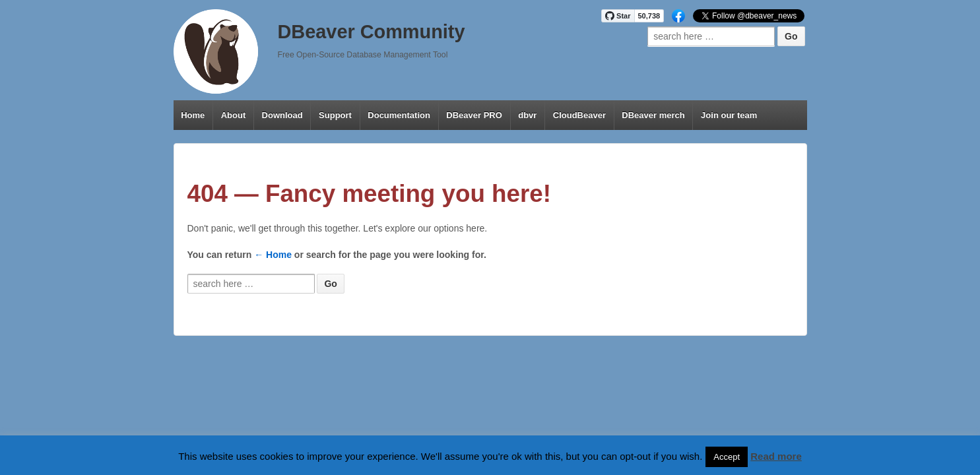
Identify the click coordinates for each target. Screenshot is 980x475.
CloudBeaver (579, 115)
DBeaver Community (372, 32)
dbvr (527, 115)
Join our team (729, 115)
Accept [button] (727, 457)
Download (282, 115)
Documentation (399, 115)
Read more (776, 456)
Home (193, 115)
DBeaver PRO (474, 115)
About (234, 115)
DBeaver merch (653, 115)
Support (335, 115)
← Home (273, 255)
